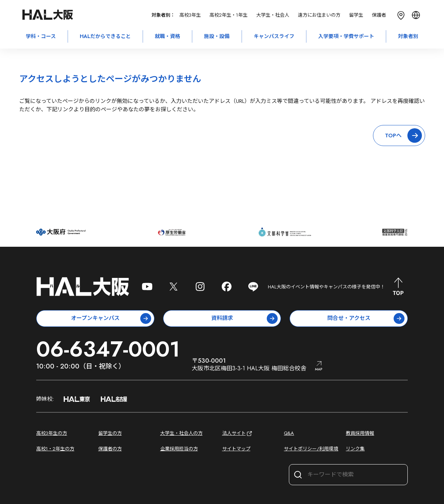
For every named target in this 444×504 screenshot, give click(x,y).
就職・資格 (167, 36)
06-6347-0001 (108, 349)
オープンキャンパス (111, 318)
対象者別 (408, 36)
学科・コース (41, 36)
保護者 (379, 15)
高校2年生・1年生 (229, 15)
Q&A (289, 433)
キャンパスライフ (274, 36)
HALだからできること (105, 36)
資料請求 (245, 318)
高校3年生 (190, 15)
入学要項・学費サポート (346, 36)
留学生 (356, 15)
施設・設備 (217, 36)
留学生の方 (110, 433)
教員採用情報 (360, 433)
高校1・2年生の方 (55, 449)
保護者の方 (110, 449)
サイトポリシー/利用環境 (311, 449)
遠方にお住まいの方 (319, 15)
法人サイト (238, 434)
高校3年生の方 (52, 433)
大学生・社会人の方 (181, 433)
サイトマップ (236, 449)
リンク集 (355, 449)
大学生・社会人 (273, 15)
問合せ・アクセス (366, 318)
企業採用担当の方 (179, 449)
